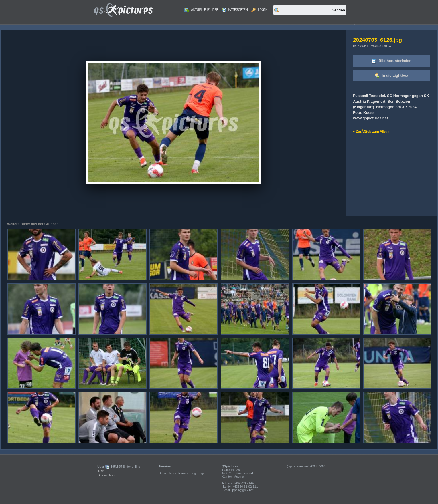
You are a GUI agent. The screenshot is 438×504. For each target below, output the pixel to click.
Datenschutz (106, 475)
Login (260, 10)
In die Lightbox (391, 76)
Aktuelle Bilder (201, 10)
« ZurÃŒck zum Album (372, 132)
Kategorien (235, 10)
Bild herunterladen (391, 61)
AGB (101, 471)
